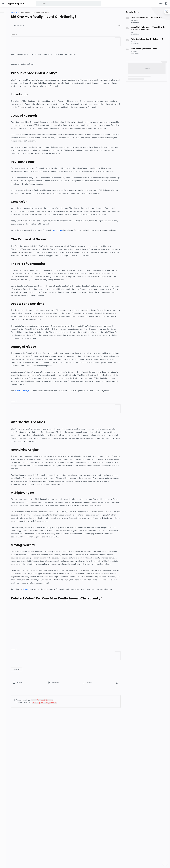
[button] (39, 4)
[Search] (69, 4)
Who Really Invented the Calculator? (146, 39)
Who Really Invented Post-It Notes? (146, 17)
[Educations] (44, 769)
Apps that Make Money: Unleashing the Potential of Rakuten (147, 28)
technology (85, 257)
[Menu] (4, 4)
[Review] (133, 32)
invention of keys (49, 449)
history (52, 682)
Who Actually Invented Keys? (143, 49)
